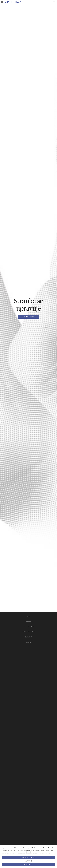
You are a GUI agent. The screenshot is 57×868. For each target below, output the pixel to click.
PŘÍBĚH (28, 621)
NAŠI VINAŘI (28, 637)
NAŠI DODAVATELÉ (29, 632)
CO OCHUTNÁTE (28, 626)
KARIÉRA (28, 642)
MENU (29, 616)
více (28, 852)
